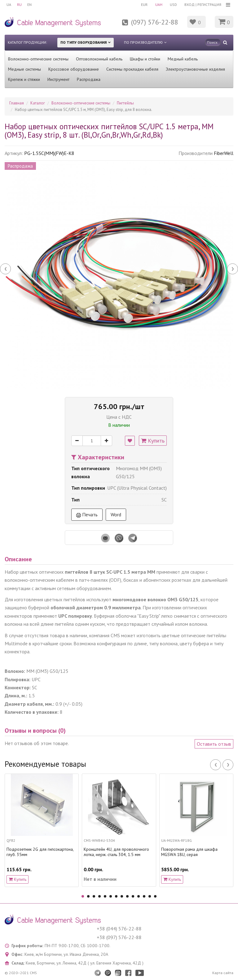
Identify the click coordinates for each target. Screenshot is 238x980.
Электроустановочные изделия (195, 69)
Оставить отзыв (214, 744)
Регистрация (209, 4)
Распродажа (89, 79)
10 (133, 896)
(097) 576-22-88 (155, 22)
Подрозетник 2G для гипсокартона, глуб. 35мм (40, 852)
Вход (190, 4)
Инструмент (58, 79)
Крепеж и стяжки (24, 79)
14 (155, 896)
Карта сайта (223, 973)
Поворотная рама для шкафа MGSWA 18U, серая (189, 852)
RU (20, 4)
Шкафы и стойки (145, 59)
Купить (153, 441)
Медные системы (24, 69)
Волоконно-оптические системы (38, 59)
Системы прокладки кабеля (132, 69)
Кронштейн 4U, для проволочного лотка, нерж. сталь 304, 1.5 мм (116, 852)
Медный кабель (183, 59)
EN (30, 4)
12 (144, 896)
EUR (143, 4)
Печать (87, 514)
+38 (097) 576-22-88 (119, 937)
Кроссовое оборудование (74, 69)
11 (139, 896)
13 (150, 896)
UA (9, 4)
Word (116, 514)
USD (173, 4)
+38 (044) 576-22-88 (119, 929)
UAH (158, 4)
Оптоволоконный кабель (99, 59)
